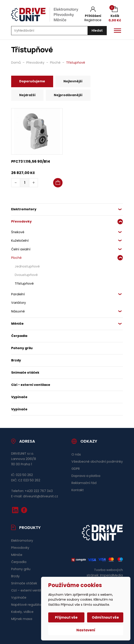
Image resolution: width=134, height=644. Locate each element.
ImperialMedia (111, 575)
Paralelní (18, 294)
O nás (76, 454)
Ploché (16, 258)
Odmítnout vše (105, 617)
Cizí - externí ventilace (31, 385)
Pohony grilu (22, 348)
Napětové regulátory (28, 605)
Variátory (19, 303)
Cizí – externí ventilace (29, 590)
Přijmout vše (66, 617)
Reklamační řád (84, 483)
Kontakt (78, 490)
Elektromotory (24, 209)
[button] (58, 183)
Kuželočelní (20, 241)
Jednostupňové (27, 266)
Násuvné (18, 311)
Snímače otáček (25, 373)
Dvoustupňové (26, 275)
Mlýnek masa (22, 619)
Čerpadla (19, 336)
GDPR (76, 469)
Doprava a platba (86, 476)
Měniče (17, 324)
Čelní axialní (21, 249)
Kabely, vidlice (22, 612)
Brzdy (16, 360)
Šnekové (18, 232)
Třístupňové (24, 284)
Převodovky (21, 221)
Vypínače (19, 397)
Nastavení (86, 630)
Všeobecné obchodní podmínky (97, 462)
